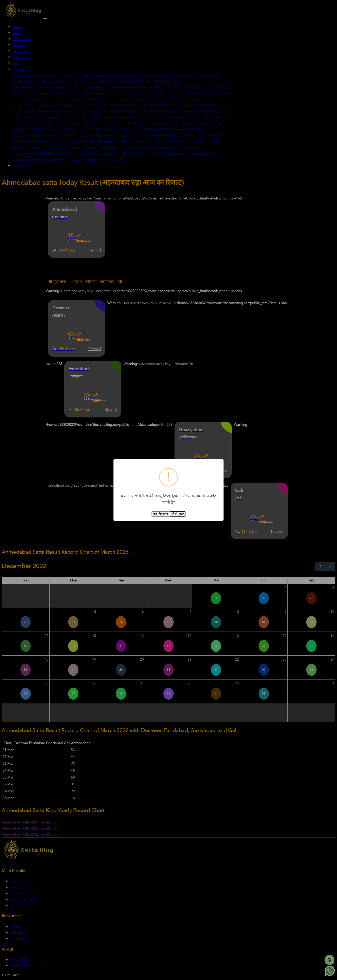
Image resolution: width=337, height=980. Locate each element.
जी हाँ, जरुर (178, 514)
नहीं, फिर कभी (161, 514)
